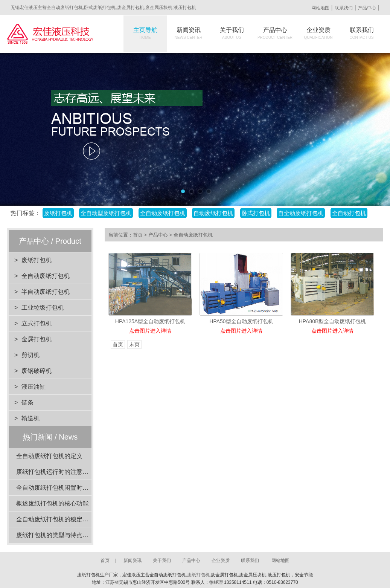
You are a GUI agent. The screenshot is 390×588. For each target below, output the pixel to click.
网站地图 (320, 8)
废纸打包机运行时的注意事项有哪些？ (67, 472)
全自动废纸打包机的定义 (49, 456)
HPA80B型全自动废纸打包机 (333, 321)
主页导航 (145, 33)
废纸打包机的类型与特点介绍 (55, 535)
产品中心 (367, 8)
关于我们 (232, 33)
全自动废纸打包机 (163, 213)
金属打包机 (37, 339)
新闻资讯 (189, 33)
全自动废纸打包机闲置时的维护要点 (64, 488)
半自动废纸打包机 (46, 292)
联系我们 (344, 8)
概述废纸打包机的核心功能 (52, 503)
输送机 (30, 418)
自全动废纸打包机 (301, 213)
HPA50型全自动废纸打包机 (241, 321)
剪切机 (30, 355)
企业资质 (318, 33)
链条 (27, 402)
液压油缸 (34, 387)
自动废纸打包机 (213, 213)
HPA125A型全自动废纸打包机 (150, 321)
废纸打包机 (58, 213)
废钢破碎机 (37, 371)
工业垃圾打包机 (43, 308)
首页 (138, 235)
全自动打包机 (349, 213)
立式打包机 (37, 323)
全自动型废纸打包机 (106, 213)
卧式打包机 (256, 213)
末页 (134, 344)
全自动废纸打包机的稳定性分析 (58, 519)
